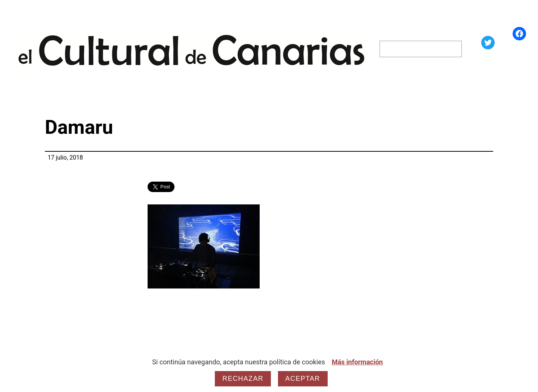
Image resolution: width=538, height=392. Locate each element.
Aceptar (303, 379)
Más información (357, 362)
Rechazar (243, 379)
